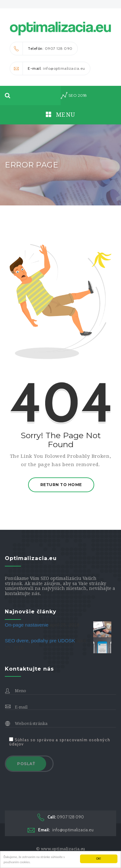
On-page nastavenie (27, 625)
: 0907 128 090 (41, 49)
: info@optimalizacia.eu (48, 68)
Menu (61, 115)
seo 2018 (74, 95)
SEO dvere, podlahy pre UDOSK (41, 641)
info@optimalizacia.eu (60, 830)
